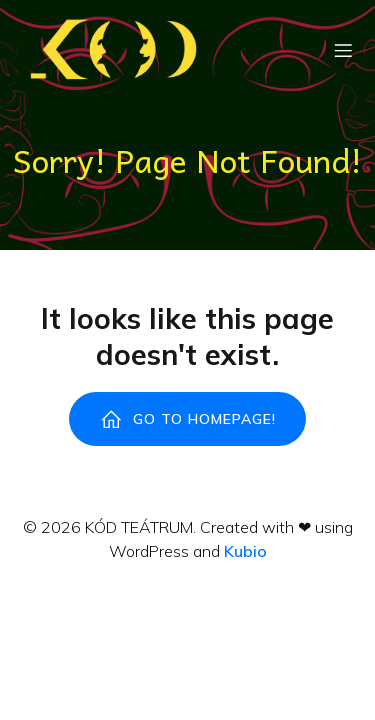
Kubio (245, 551)
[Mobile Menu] (343, 50)
